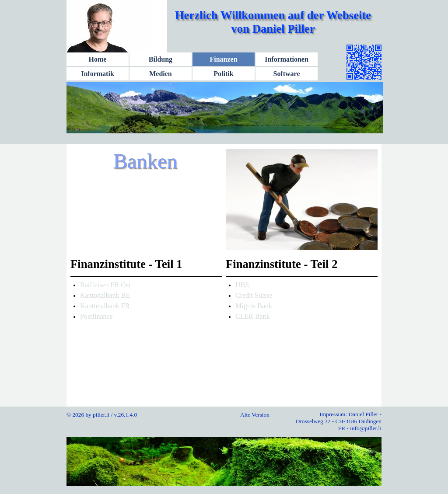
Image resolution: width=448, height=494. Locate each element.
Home (98, 59)
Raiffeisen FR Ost (105, 285)
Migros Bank (254, 306)
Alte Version (255, 415)
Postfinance (96, 316)
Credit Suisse (254, 295)
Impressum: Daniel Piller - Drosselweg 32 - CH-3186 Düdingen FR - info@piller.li (339, 421)
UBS (242, 285)
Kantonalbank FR (105, 306)
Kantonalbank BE (105, 295)
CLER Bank (253, 316)
